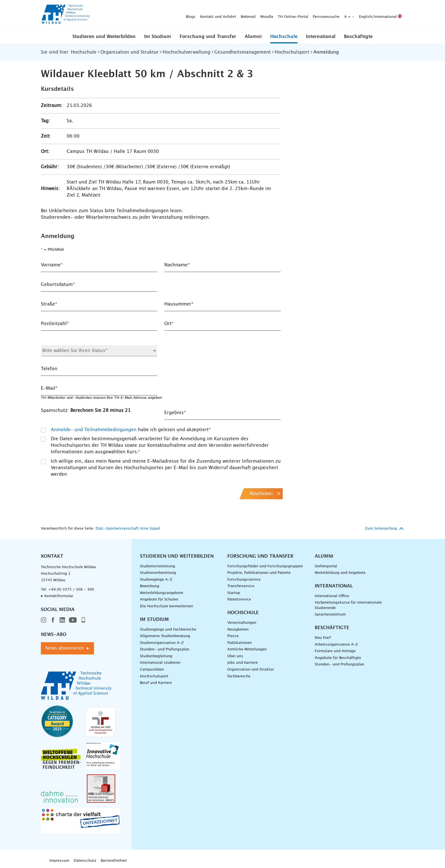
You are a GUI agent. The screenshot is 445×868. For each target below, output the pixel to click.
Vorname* (52, 265)
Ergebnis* (175, 413)
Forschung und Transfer (208, 37)
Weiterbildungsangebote (161, 593)
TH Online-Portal (204, 15)
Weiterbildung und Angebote (340, 573)
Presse (233, 636)
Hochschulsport (154, 676)
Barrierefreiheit (114, 861)
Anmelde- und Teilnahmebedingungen (94, 430)
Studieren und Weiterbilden (104, 37)
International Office (332, 596)
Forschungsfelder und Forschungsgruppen (265, 566)
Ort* (169, 324)
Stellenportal (326, 566)
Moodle (178, 15)
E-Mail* (49, 388)
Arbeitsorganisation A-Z (336, 645)
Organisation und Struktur (251, 670)
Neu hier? (323, 638)
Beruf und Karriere (156, 683)
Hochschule (284, 37)
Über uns (235, 656)
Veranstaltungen (242, 623)
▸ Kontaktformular (57, 596)
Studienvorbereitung (158, 573)
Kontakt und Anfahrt (129, 15)
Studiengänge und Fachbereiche (168, 630)
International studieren (160, 663)
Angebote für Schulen (159, 600)
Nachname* (177, 265)
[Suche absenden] (395, 15)
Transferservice (241, 586)
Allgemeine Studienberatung (165, 636)
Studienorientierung (158, 566)
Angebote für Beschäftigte (338, 658)
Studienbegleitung (156, 656)
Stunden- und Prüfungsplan (165, 649)
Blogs (102, 15)
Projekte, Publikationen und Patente (259, 573)
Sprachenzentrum (330, 615)
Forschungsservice (244, 580)
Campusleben (152, 670)
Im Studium (158, 37)
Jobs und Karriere (243, 663)
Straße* (49, 304)
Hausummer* (179, 304)
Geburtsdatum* (58, 285)
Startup (234, 593)
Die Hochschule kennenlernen (166, 606)
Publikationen (240, 643)
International (321, 37)
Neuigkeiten (238, 630)
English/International (291, 15)
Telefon (49, 369)
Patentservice (239, 600)
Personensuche (237, 15)
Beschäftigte (358, 37)
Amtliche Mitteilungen (247, 649)
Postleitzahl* (55, 324)
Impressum (59, 861)
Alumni (253, 37)
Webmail (159, 15)
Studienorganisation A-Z (162, 643)
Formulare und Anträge (335, 651)
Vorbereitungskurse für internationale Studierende (348, 605)
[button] (104, 36)
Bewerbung (150, 586)
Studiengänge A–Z (156, 580)
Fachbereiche (239, 676)
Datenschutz (85, 861)
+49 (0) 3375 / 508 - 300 (71, 590)
